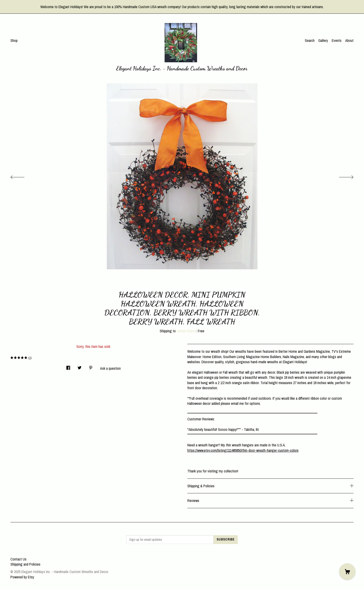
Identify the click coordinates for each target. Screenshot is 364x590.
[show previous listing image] (22, 176)
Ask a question (110, 368)
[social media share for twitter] (80, 366)
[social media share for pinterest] (91, 366)
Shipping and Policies (25, 564)
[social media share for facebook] (68, 366)
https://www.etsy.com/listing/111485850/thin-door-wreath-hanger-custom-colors (243, 450)
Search (310, 40)
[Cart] (347, 571)
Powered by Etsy (22, 577)
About (349, 40)
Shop (14, 40)
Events (337, 40)
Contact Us (18, 559)
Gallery (323, 40)
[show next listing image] (342, 176)
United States (186, 331)
